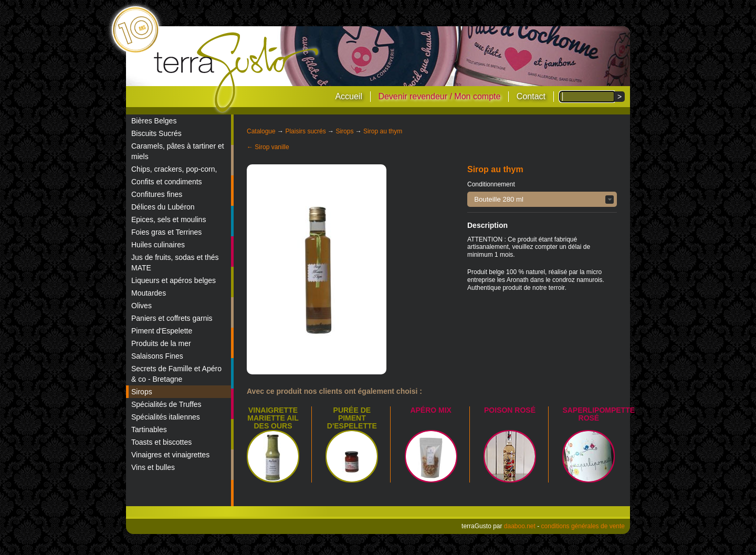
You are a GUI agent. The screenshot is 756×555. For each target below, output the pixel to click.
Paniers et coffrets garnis (172, 318)
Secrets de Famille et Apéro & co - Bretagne (176, 374)
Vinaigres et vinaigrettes (170, 455)
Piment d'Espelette (162, 331)
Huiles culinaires (158, 245)
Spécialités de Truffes (166, 404)
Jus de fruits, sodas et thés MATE (175, 263)
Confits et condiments (167, 182)
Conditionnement (491, 184)
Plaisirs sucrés (305, 131)
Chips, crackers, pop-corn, (174, 169)
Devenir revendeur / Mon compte (439, 96)
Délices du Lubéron (163, 207)
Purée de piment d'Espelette (352, 418)
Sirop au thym (383, 131)
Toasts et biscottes (161, 442)
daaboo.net (520, 526)
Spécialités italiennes (166, 417)
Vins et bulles (153, 467)
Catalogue (261, 131)
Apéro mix (431, 410)
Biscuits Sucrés (156, 133)
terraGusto (237, 72)
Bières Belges (154, 121)
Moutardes (149, 293)
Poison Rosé (510, 410)
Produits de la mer (161, 343)
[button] (542, 199)
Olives (141, 306)
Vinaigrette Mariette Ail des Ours (273, 418)
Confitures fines (157, 194)
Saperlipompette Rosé (598, 414)
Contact (531, 96)
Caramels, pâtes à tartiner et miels (178, 151)
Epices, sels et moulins (169, 219)
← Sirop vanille (268, 147)
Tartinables (149, 430)
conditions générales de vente (583, 526)
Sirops (142, 392)
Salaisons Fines (157, 356)
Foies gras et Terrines (166, 232)
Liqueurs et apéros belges (174, 280)
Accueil (349, 96)
